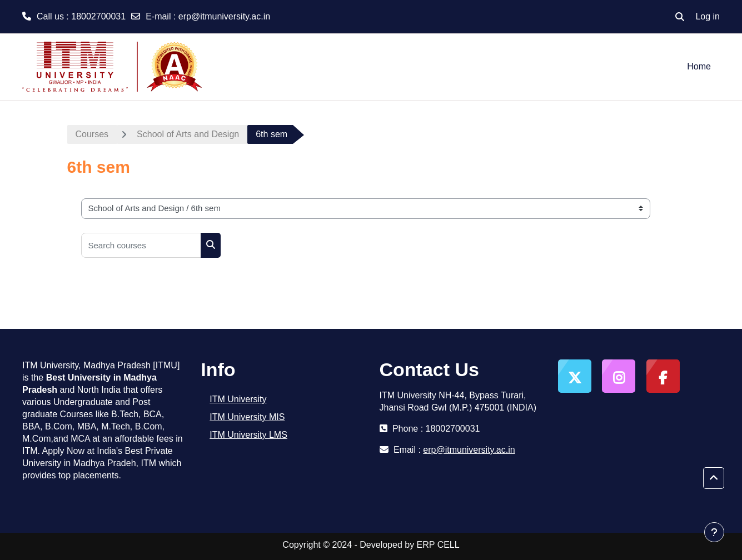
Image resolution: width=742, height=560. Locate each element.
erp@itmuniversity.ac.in (224, 16)
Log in (708, 16)
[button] (680, 17)
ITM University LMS (248, 435)
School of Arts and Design (188, 134)
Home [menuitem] (699, 66)
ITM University (238, 399)
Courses (92, 134)
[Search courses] (141, 245)
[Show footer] (714, 532)
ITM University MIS (247, 417)
